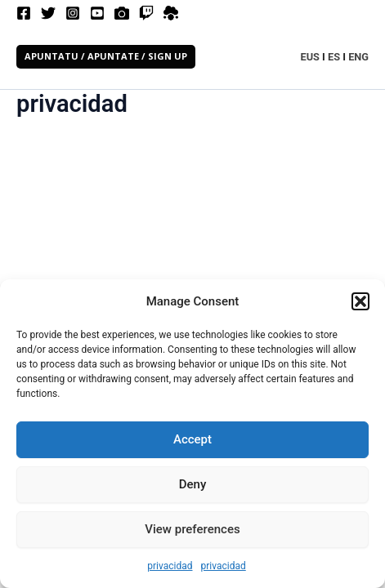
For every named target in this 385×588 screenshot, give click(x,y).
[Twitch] (146, 13)
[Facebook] (24, 13)
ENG (358, 57)
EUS (310, 57)
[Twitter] (48, 13)
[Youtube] (97, 13)
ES (334, 57)
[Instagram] (73, 13)
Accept (192, 439)
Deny (193, 484)
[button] (360, 301)
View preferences (192, 529)
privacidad (170, 566)
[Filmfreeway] (122, 13)
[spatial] (171, 13)
